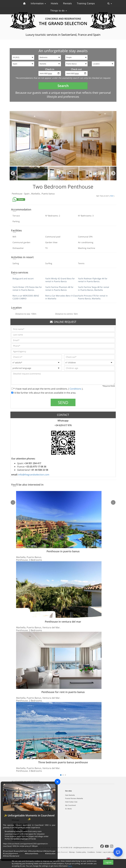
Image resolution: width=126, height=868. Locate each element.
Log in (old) (107, 852)
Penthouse (17, 194)
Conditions (76, 389)
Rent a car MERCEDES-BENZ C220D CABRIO (26, 297)
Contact (99, 852)
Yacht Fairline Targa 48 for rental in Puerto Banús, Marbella (94, 288)
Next (113, 173)
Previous (13, 173)
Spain (27, 194)
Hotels (54, 3)
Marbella (36, 194)
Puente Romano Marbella (74, 798)
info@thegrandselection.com (34, 475)
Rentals (68, 3)
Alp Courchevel (71, 805)
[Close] (58, 782)
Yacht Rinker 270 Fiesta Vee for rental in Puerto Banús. (27, 288)
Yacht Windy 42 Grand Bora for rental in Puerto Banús (60, 280)
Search (63, 86)
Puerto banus (48, 194)
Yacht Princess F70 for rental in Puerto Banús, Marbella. (93, 297)
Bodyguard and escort (23, 278)
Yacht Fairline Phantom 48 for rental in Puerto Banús (59, 288)
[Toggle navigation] (110, 4)
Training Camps (86, 3)
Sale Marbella (70, 795)
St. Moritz (68, 809)
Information (38, 3)
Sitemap (72, 852)
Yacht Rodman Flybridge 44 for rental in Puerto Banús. (93, 280)
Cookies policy (81, 852)
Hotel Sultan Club (71, 802)
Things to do (59, 11)
